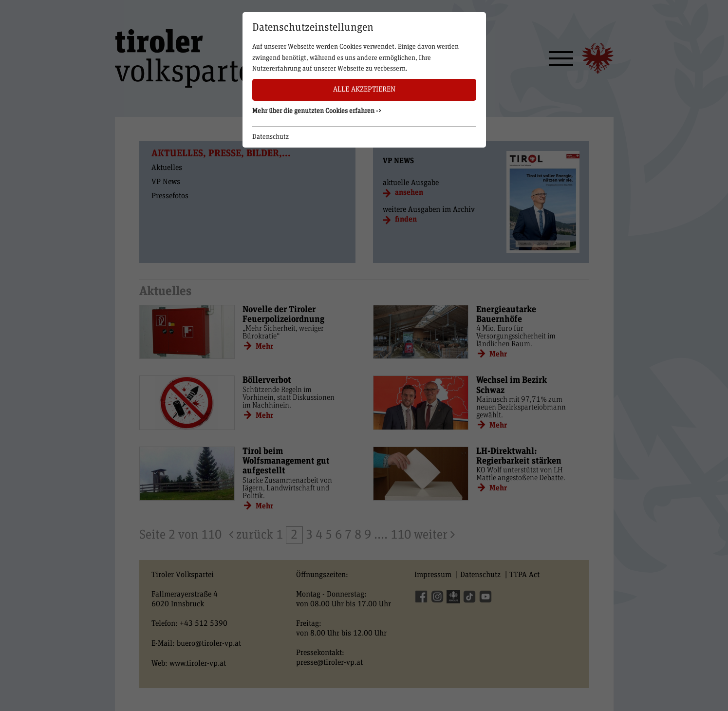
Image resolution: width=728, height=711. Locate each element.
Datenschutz (271, 137)
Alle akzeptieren (364, 89)
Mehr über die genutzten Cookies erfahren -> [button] (317, 111)
